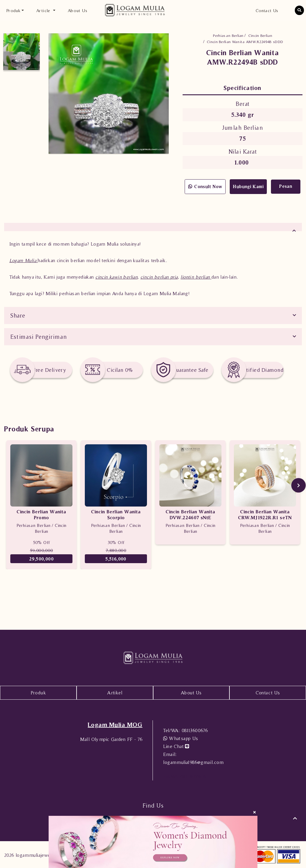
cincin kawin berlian (116, 277)
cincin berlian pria (159, 277)
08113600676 (185, 730)
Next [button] (298, 485)
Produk (38, 693)
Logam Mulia (24, 260)
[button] (300, 10)
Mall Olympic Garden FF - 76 (111, 739)
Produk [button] (13, 10)
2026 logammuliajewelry (30, 855)
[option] (21, 52)
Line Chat (176, 746)
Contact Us (267, 10)
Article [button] (44, 10)
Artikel (115, 693)
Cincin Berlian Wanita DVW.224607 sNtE (190, 514)
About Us (77, 10)
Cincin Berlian (260, 36)
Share (18, 315)
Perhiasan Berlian (228, 36)
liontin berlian (196, 277)
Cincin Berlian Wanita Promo (41, 514)
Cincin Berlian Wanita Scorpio (116, 514)
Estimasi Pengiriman (39, 337)
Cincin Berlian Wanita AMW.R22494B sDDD (245, 42)
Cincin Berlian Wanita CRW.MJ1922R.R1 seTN (265, 514)
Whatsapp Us (181, 738)
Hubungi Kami (248, 186)
